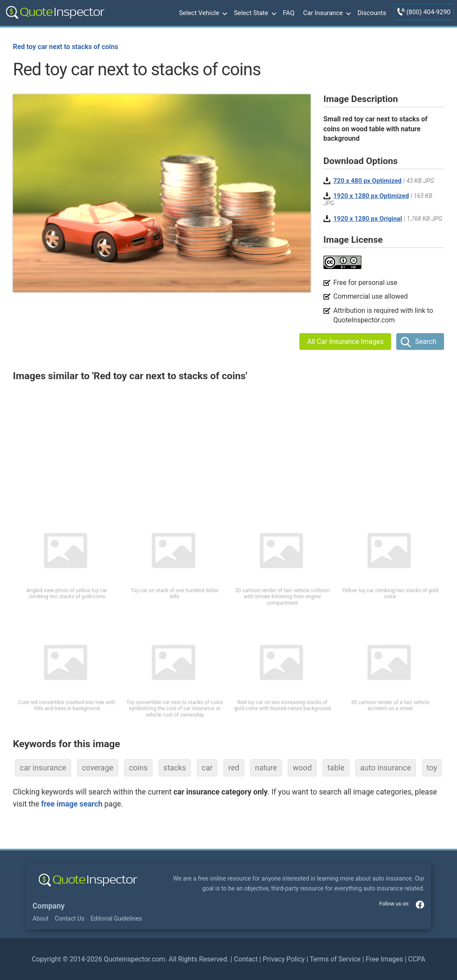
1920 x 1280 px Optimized (371, 196)
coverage (98, 768)
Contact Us (70, 918)
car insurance (43, 768)
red (234, 768)
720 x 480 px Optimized (368, 181)
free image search (72, 804)
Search (426, 342)
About (41, 918)
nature (266, 768)
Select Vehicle (202, 13)
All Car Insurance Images (345, 342)
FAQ (289, 13)
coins (138, 768)
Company (49, 906)
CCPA (417, 959)
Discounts (372, 13)
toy (432, 768)
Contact (246, 959)
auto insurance (385, 768)
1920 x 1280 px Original (368, 219)
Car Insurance (326, 13)
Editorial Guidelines (116, 918)
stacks (175, 768)
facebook (420, 905)
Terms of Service (335, 959)
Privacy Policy (284, 959)
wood (302, 768)
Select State (254, 13)
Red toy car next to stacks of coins (65, 47)
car (207, 768)
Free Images (384, 959)
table (336, 768)
